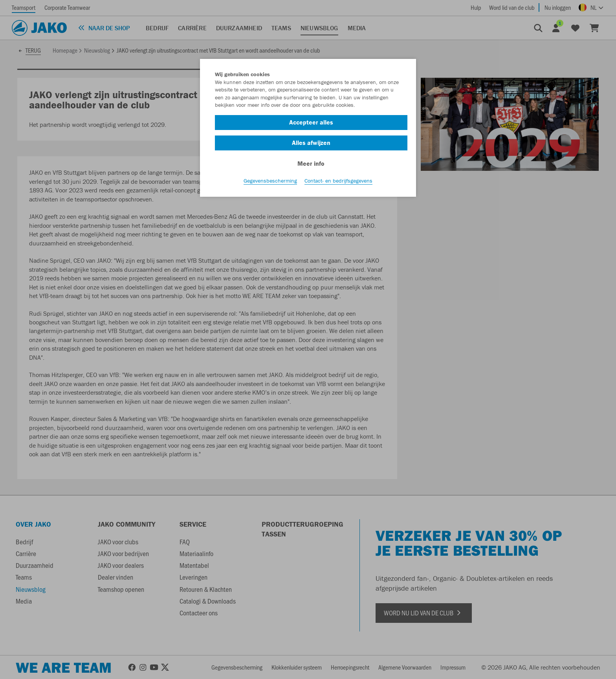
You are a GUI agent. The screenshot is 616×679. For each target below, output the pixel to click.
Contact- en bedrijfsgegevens (338, 181)
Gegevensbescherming (270, 181)
